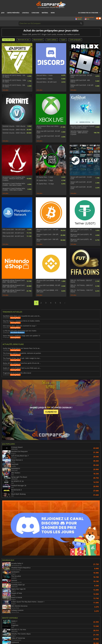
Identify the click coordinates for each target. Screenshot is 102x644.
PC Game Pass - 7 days (45, 180)
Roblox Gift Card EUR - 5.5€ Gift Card (82, 86)
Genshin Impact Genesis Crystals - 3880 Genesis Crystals (79, 133)
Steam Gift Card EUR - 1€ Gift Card (81, 178)
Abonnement (38, 40)
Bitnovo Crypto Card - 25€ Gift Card (47, 235)
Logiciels (25, 13)
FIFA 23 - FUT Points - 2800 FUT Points (82, 286)
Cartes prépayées (13, 13)
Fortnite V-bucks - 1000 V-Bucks (14, 126)
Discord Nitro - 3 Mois (45, 79)
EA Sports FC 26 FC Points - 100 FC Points (14, 76)
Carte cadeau (52, 40)
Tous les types (8, 40)
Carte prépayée (75, 40)
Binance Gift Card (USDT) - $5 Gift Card (81, 235)
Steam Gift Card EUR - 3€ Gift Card (81, 188)
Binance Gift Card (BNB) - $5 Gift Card (48, 286)
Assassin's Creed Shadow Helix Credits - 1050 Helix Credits (14, 189)
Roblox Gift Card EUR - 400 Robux (80, 81)
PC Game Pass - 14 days (45, 184)
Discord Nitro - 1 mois (45, 75)
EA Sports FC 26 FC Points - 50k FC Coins (14, 86)
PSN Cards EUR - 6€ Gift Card (13, 236)
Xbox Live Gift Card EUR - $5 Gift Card (48, 132)
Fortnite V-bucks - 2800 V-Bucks (14, 130)
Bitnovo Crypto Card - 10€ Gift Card (47, 230)
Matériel (45, 13)
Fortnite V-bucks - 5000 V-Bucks (14, 133)
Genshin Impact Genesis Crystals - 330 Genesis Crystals (83, 127)
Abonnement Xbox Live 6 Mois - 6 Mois (48, 127)
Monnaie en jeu (23, 40)
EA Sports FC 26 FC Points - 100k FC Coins (14, 81)
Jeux (3, 13)
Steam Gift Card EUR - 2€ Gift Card (81, 183)
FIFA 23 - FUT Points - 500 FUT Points (81, 281)
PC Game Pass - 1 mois (45, 177)
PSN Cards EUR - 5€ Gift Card (13, 233)
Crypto (63, 40)
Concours (35, 13)
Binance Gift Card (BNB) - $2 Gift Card (48, 281)
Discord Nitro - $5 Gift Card (47, 82)
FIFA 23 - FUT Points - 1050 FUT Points (82, 291)
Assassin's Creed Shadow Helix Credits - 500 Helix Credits (14, 184)
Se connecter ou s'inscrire (88, 13)
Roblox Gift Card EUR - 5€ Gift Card (81, 76)
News (53, 13)
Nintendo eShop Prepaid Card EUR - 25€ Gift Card (14, 286)
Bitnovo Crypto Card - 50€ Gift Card (47, 240)
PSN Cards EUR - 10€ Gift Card (14, 230)
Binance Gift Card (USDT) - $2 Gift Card (81, 230)
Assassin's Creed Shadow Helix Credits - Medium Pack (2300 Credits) (14, 179)
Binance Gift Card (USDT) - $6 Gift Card (81, 240)
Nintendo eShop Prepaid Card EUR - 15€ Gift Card (14, 281)
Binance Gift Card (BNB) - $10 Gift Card (47, 291)
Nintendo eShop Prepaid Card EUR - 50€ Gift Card (14, 291)
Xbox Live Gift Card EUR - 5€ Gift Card (48, 137)
